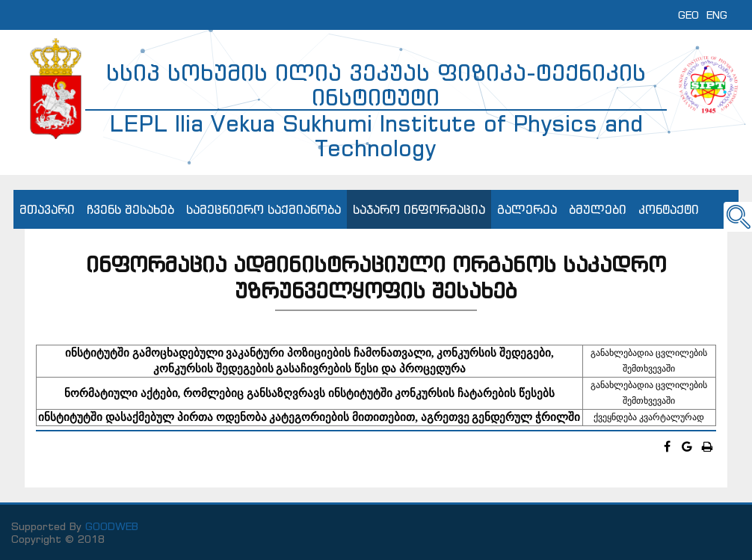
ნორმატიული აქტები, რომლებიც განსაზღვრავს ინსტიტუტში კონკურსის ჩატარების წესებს (309, 393)
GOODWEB (112, 526)
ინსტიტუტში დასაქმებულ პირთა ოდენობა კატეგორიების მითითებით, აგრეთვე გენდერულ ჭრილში (309, 417)
